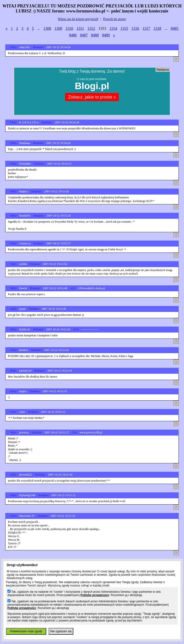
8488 (95, 35)
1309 (58, 28)
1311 (80, 28)
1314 (113, 28)
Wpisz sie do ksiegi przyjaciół (78, 19)
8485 (175, 28)
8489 (106, 35)
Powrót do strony (115, 19)
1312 (91, 28)
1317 (146, 28)
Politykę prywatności (95, 595)
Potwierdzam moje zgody (26, 631)
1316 (135, 28)
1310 (69, 28)
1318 (157, 28)
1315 (124, 28)
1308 (47, 28)
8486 (73, 35)
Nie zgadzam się (61, 631)
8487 (84, 35)
